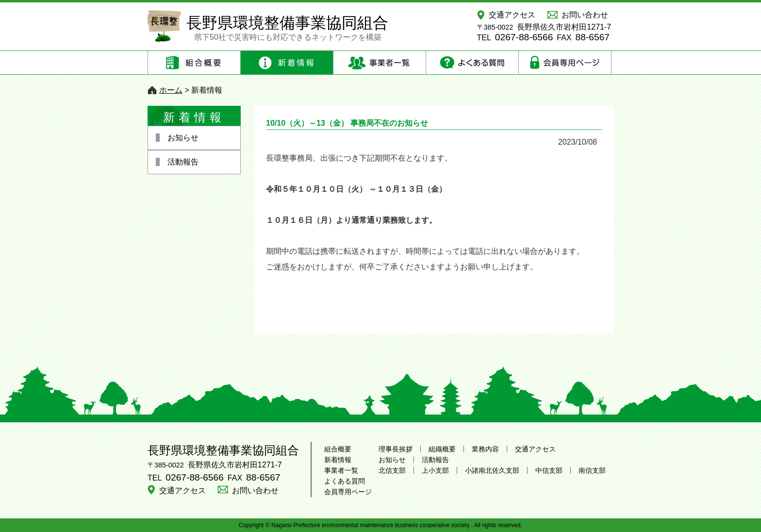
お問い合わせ (585, 15)
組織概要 (442, 449)
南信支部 (592, 470)
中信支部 (549, 470)
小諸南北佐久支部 (492, 470)
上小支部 (435, 470)
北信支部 (392, 470)
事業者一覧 (341, 470)
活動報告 (435, 460)
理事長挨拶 (396, 449)
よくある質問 (345, 481)
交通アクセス (512, 15)
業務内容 (485, 449)
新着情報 (338, 460)
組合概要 (338, 449)
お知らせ (392, 460)
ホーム (171, 90)
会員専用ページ (348, 492)
